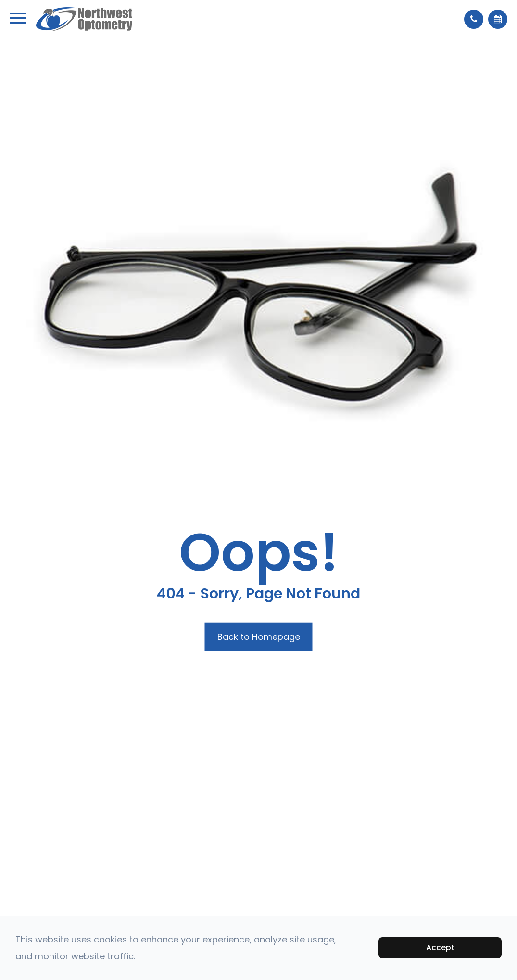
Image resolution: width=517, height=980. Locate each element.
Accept (440, 948)
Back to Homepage (259, 637)
